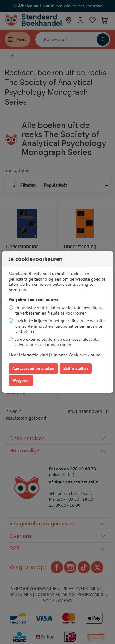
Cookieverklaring (85, 355)
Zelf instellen (76, 368)
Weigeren (21, 380)
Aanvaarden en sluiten (33, 368)
